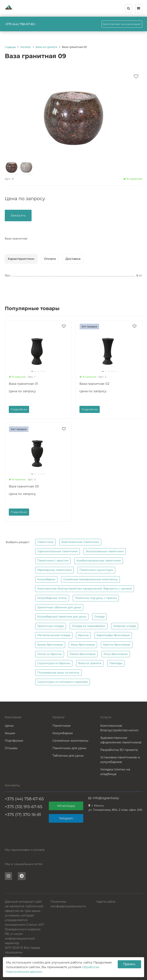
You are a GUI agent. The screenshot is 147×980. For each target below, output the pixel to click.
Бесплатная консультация (122, 24)
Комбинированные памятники (99, 561)
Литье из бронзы (50, 654)
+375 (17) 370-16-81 (23, 814)
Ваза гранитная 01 (23, 384)
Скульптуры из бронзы (54, 663)
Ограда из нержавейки (89, 626)
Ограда (99, 617)
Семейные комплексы (70, 741)
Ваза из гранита (90, 663)
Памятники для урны (69, 748)
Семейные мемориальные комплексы (90, 579)
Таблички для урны (68, 756)
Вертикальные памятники (80, 542)
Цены (9, 726)
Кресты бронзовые (117, 645)
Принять (129, 964)
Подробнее (19, 409)
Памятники (45, 542)
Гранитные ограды (51, 626)
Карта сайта (106, 902)
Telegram (66, 818)
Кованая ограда (125, 626)
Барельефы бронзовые (113, 635)
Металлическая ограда (54, 635)
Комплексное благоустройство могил (119, 728)
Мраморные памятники (54, 570)
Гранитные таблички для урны (59, 607)
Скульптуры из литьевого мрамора (62, 682)
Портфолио (14, 741)
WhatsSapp (66, 806)
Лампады (116, 663)
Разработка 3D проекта (119, 750)
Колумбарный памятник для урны (62, 617)
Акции (10, 733)
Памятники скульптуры (96, 570)
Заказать (18, 215)
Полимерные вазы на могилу (58, 673)
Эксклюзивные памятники (105, 551)
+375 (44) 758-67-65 (20, 24)
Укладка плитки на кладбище (115, 772)
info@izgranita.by (106, 798)
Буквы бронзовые (50, 645)
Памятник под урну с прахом (96, 598)
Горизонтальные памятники (58, 551)
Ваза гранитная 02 (94, 384)
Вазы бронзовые (83, 645)
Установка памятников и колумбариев (120, 760)
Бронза (83, 635)
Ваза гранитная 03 (24, 486)
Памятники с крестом (53, 561)
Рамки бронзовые (83, 654)
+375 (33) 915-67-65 (24, 807)
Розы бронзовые (116, 654)
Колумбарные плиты (52, 598)
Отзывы (11, 748)
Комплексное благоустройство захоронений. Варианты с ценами (85, 589)
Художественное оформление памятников (121, 740)
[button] (32, 371)
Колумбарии (46, 579)
